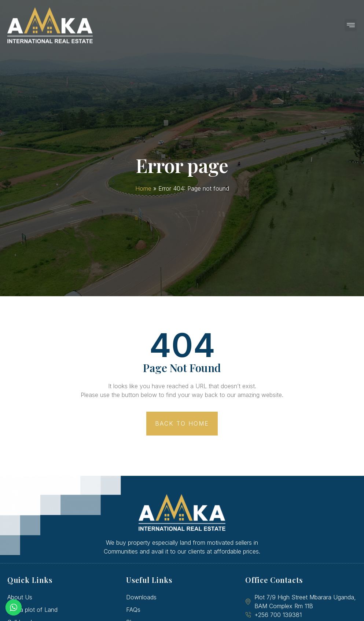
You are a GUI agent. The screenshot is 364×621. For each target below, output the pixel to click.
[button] (351, 25)
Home (143, 188)
